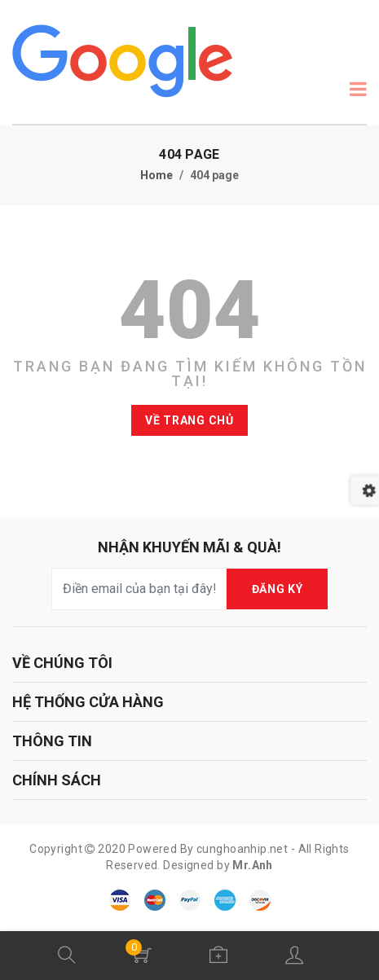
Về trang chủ (189, 420)
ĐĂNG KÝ (278, 589)
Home (156, 175)
